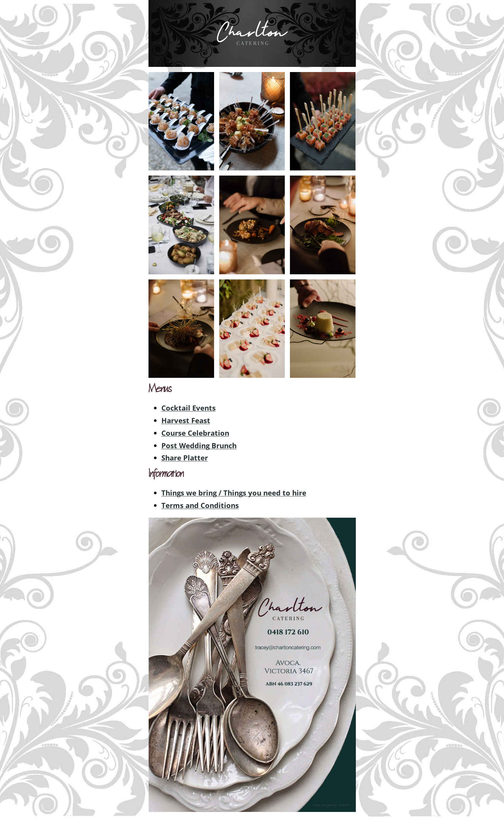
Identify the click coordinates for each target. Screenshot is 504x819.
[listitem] (288, 632)
